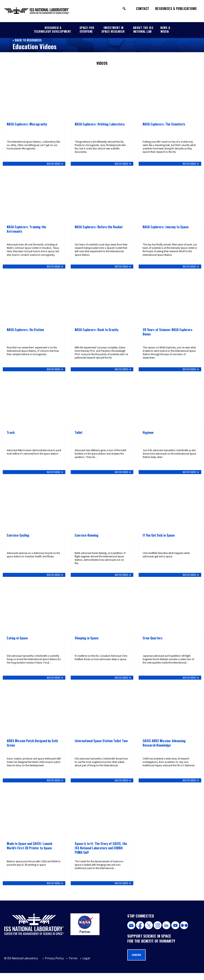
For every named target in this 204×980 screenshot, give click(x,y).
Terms (71, 965)
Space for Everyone (87, 29)
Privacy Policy (53, 965)
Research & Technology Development (52, 29)
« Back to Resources (27, 40)
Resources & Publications (176, 9)
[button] (124, 9)
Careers (137, 962)
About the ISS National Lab (143, 29)
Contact (143, 9)
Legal (83, 965)
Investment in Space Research (113, 29)
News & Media (165, 29)
